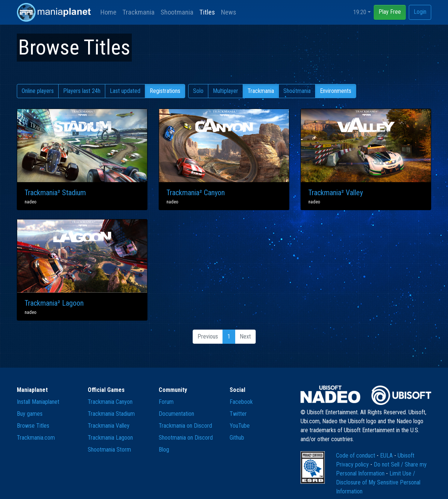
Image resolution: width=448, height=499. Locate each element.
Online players (38, 91)
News (229, 12)
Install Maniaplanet (38, 402)
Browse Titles (33, 426)
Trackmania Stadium (111, 414)
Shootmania (177, 12)
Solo (198, 91)
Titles (207, 12)
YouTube (240, 426)
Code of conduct (356, 456)
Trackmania (139, 12)
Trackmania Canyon (110, 402)
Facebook (241, 402)
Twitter (238, 414)
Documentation (176, 414)
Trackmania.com (36, 438)
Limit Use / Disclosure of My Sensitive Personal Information (378, 482)
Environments (336, 91)
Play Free (390, 12)
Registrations (165, 91)
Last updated (125, 91)
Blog (164, 450)
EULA (387, 456)
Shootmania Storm (109, 450)
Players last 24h (82, 91)
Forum (166, 402)
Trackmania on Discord (185, 426)
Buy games (30, 414)
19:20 (360, 12)
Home (108, 12)
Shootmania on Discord (186, 438)
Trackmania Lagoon (110, 438)
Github (237, 438)
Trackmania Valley (109, 426)
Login (420, 12)
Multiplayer (225, 91)
